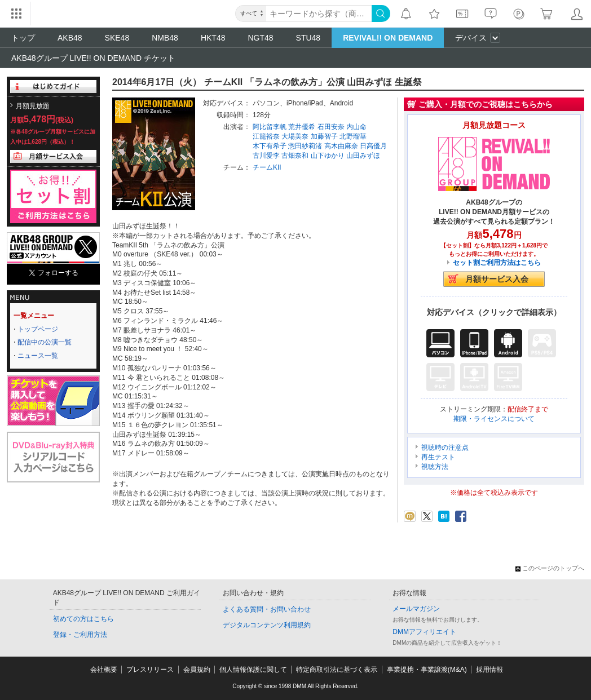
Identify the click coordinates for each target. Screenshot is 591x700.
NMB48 (165, 38)
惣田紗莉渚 (305, 146)
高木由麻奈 (341, 146)
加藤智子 (324, 136)
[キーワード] (319, 14)
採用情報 (489, 670)
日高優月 (373, 146)
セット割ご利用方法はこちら (497, 263)
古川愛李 (266, 156)
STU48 (308, 38)
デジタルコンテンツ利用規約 (267, 625)
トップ (23, 38)
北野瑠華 (353, 136)
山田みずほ (363, 156)
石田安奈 (331, 127)
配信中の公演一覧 (45, 342)
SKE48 (117, 38)
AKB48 (70, 38)
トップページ (38, 329)
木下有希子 (270, 146)
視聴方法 (435, 467)
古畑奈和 (295, 156)
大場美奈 (295, 136)
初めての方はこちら (83, 619)
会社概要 (104, 670)
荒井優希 (302, 127)
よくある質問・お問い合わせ (267, 609)
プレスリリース (150, 670)
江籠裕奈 (266, 136)
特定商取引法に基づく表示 (337, 670)
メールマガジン (416, 609)
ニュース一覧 (38, 356)
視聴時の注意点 (445, 448)
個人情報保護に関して (253, 670)
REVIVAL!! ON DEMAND (388, 38)
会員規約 (197, 670)
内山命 (356, 127)
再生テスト (438, 457)
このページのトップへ (550, 568)
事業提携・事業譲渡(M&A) (427, 670)
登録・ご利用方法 (80, 635)
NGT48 (260, 38)
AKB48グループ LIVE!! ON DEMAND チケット (93, 58)
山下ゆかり (328, 156)
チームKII (267, 167)
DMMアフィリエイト (424, 632)
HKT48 (213, 38)
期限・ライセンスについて (494, 419)
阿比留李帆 (270, 127)
